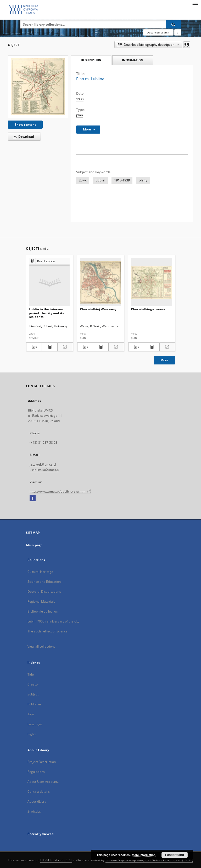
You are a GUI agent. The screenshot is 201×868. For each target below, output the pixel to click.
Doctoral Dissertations (44, 592)
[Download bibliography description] (34, 347)
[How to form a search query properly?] (178, 32)
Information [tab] (133, 60)
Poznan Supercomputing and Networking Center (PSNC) (149, 860)
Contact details (39, 792)
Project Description (42, 762)
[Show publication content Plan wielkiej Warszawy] (101, 347)
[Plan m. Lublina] (38, 87)
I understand (175, 855)
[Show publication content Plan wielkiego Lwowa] (152, 347)
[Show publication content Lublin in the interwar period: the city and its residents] (50, 347)
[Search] (174, 24)
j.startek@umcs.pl (43, 464)
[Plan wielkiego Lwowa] (152, 282)
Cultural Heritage (40, 572)
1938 (80, 99)
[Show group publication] (49, 261)
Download (23, 137)
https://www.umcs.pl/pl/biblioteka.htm (60, 491)
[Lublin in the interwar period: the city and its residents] (49, 282)
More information (144, 855)
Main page (34, 545)
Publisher (34, 704)
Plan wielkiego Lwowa (148, 309)
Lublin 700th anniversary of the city (53, 621)
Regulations (36, 772)
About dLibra (37, 801)
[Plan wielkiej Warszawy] (100, 282)
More (164, 360)
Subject (33, 694)
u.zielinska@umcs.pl (44, 470)
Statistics (34, 811)
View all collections (41, 646)
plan (80, 115)
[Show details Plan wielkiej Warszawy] (115, 347)
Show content (25, 125)
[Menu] (195, 4)
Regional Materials (41, 601)
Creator (33, 684)
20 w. (83, 180)
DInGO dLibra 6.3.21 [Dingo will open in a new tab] (56, 860)
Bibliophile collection (43, 611)
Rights (32, 734)
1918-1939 (122, 180)
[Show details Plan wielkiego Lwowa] (166, 347)
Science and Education (44, 582)
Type (31, 714)
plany (143, 180)
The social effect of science (48, 631)
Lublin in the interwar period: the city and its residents (46, 313)
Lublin (100, 180)
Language (35, 724)
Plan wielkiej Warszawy (98, 309)
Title (31, 674)
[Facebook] (33, 498)
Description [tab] (91, 60)
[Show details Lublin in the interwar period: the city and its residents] (64, 347)
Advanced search (158, 32)
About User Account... (44, 782)
